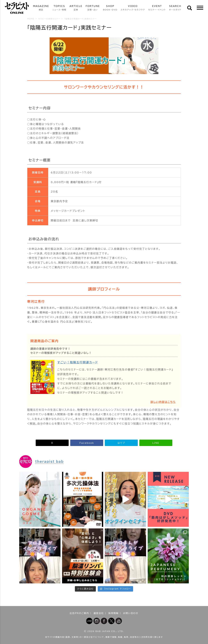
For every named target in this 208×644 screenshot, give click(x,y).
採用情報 (113, 613)
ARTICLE (76, 8)
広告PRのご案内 (79, 613)
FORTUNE (93, 8)
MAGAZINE (41, 8)
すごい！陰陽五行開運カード (78, 362)
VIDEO (133, 8)
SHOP (110, 8)
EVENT (157, 8)
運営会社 (99, 613)
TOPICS (59, 8)
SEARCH (175, 8)
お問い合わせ (131, 613)
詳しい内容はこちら (163, 402)
